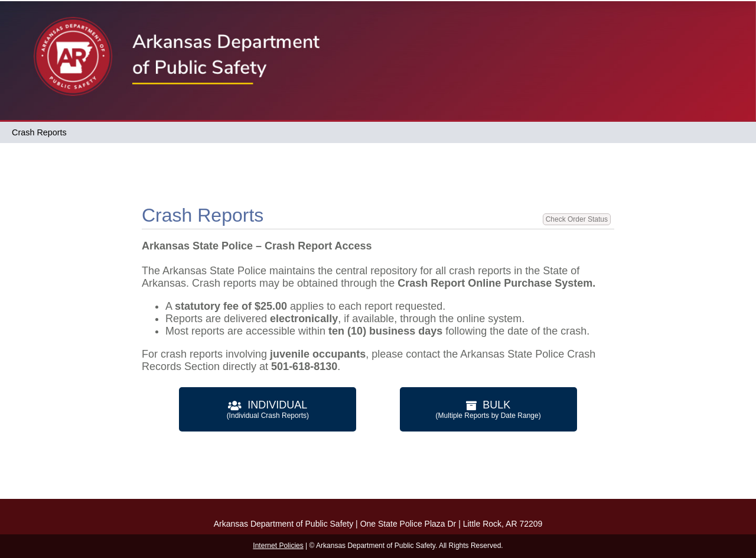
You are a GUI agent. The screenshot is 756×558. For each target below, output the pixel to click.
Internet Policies (278, 546)
